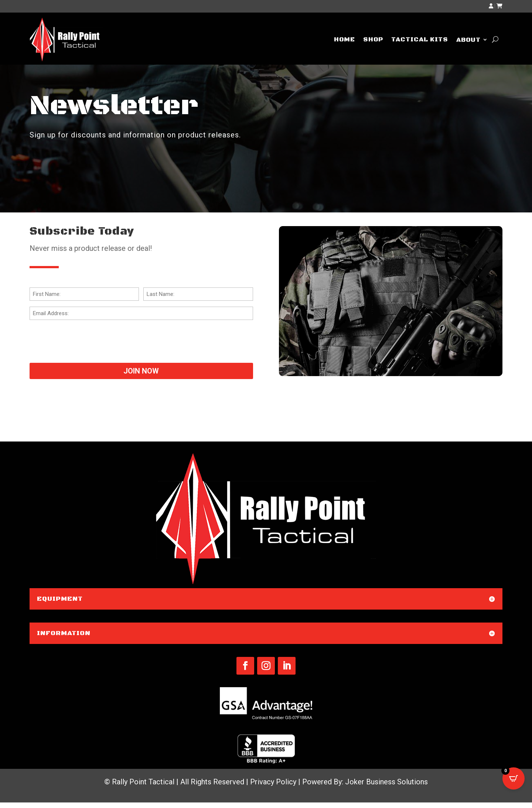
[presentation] (86, 340)
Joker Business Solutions (386, 782)
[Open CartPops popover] (514, 778)
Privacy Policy (273, 782)
